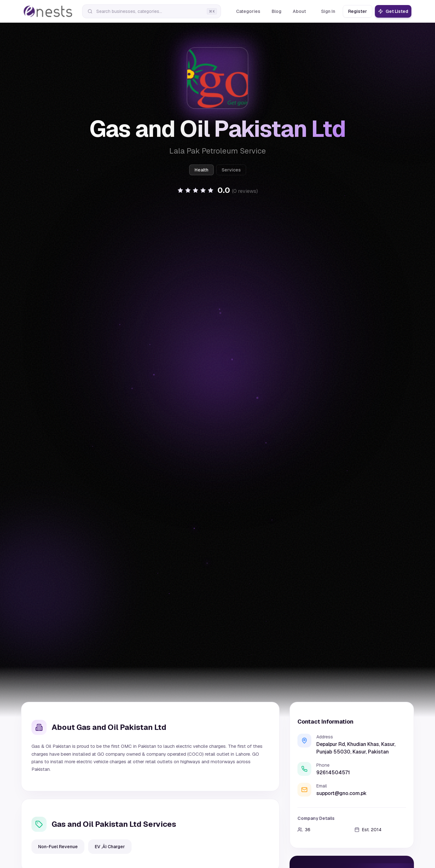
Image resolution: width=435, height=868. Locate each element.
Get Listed (393, 11)
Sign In (328, 11)
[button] (217, 195)
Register (358, 11)
